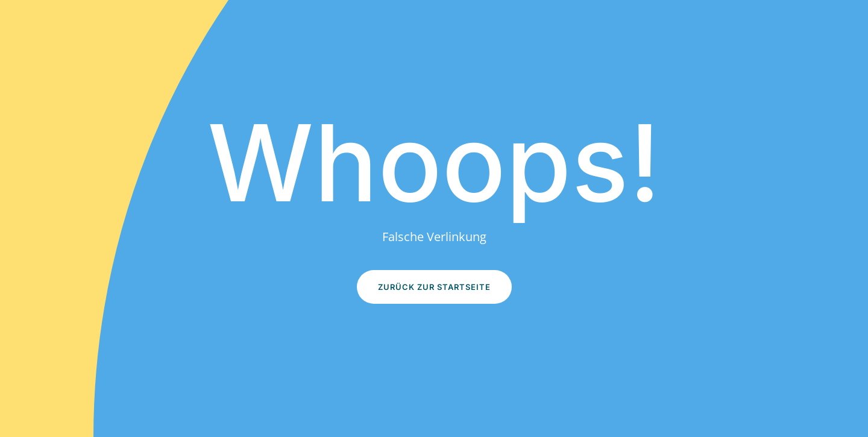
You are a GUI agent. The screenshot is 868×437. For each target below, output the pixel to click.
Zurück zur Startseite (434, 287)
